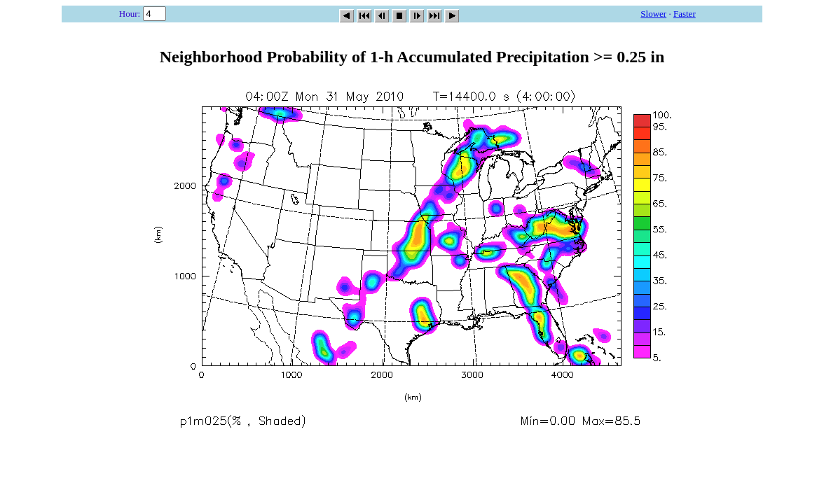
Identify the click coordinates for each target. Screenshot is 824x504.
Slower (653, 14)
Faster (685, 14)
